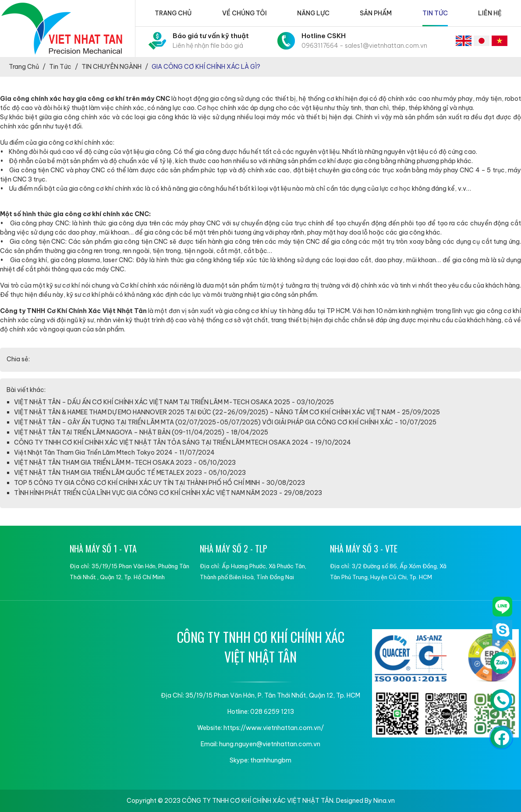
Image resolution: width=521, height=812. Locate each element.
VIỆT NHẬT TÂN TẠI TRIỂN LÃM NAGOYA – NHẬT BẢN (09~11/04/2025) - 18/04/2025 (141, 432)
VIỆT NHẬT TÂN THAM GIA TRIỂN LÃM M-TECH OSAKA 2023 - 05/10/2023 (125, 463)
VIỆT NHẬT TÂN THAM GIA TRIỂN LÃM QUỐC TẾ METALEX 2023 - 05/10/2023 (130, 473)
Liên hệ (490, 13)
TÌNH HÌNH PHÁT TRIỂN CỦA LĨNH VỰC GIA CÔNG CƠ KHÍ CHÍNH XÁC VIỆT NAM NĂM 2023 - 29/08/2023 (168, 493)
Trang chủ (173, 13)
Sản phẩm (376, 13)
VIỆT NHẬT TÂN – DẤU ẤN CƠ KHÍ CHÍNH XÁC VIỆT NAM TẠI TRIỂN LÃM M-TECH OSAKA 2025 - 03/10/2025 (174, 402)
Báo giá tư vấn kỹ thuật (211, 41)
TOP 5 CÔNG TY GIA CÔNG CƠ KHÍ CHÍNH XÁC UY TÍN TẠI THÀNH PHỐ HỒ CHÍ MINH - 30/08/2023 (159, 483)
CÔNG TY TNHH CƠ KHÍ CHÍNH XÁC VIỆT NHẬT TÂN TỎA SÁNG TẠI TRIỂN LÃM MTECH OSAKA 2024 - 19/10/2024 (183, 442)
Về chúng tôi (245, 13)
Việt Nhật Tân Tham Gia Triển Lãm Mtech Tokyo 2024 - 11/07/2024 (114, 452)
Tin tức (435, 13)
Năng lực (313, 13)
